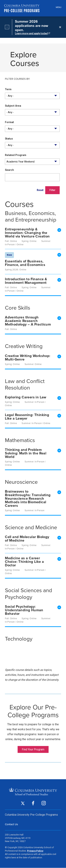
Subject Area (13, 106)
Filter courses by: (17, 79)
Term (8, 89)
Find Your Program (33, 749)
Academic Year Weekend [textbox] (21, 162)
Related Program (16, 155)
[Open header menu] (58, 8)
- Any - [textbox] (10, 96)
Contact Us (11, 824)
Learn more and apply (32, 33)
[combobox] (32, 96)
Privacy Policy (35, 851)
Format (9, 122)
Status (9, 139)
